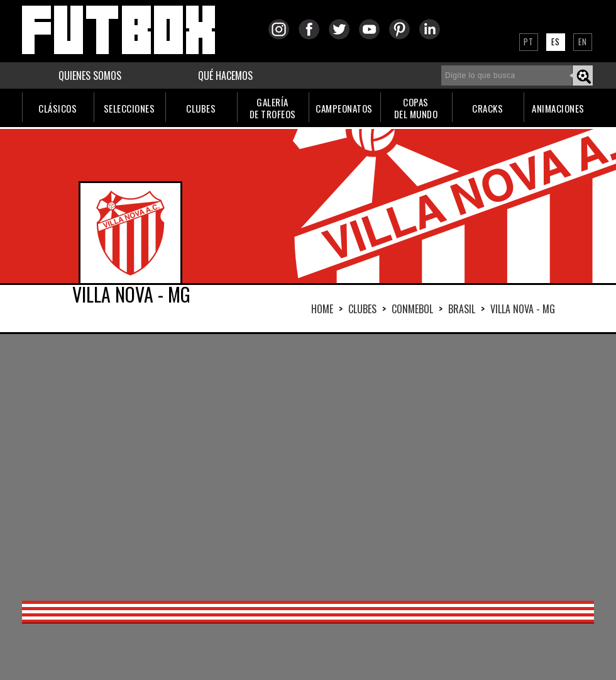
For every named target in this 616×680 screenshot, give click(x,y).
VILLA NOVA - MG (523, 309)
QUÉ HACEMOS (225, 75)
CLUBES (201, 108)
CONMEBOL (412, 309)
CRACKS (487, 108)
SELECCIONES (129, 108)
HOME (322, 309)
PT (529, 42)
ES (556, 42)
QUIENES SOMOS (90, 75)
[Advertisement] (281, 466)
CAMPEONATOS (344, 108)
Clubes (362, 309)
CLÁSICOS (58, 108)
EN (583, 42)
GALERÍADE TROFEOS (273, 108)
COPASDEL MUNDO (416, 108)
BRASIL (462, 309)
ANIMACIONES (558, 108)
